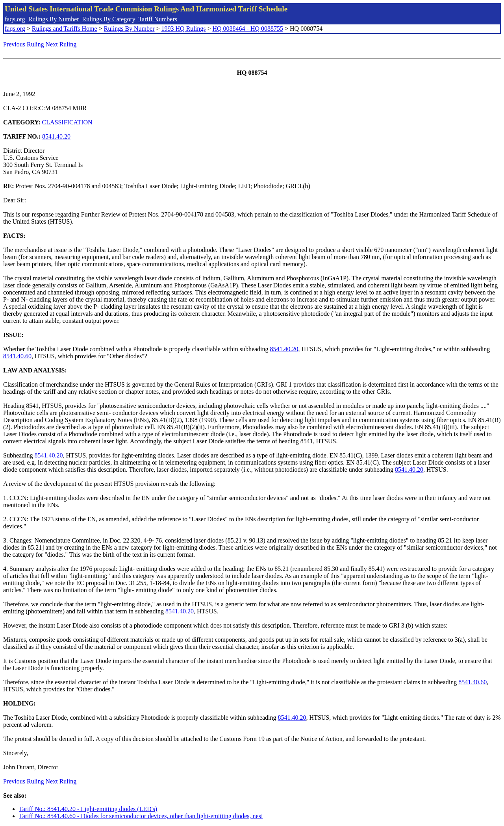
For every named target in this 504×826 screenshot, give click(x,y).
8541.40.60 (17, 356)
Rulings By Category (109, 19)
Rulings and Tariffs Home (65, 29)
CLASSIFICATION (67, 122)
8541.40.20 (56, 136)
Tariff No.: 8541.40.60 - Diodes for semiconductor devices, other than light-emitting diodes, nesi (141, 816)
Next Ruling (61, 44)
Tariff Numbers (158, 19)
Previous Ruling (24, 44)
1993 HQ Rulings (184, 29)
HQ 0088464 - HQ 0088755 (248, 29)
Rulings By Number (54, 19)
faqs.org (15, 19)
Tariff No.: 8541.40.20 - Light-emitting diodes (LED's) (88, 809)
